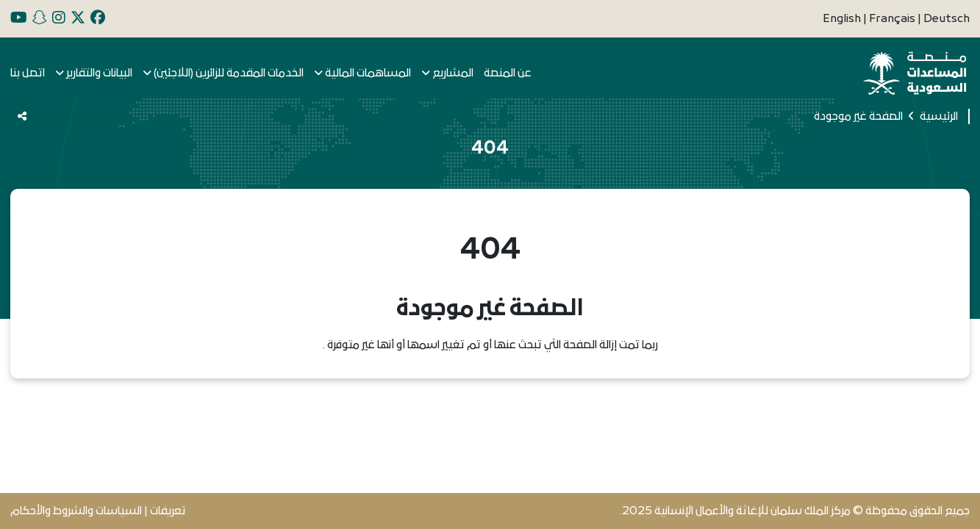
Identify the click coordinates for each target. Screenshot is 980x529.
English (843, 19)
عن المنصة (508, 73)
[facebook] (98, 19)
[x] (78, 19)
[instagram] (59, 19)
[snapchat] (40, 19)
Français (893, 19)
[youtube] (19, 19)
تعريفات (168, 511)
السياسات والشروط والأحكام (76, 511)
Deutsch (947, 19)
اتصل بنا (28, 73)
